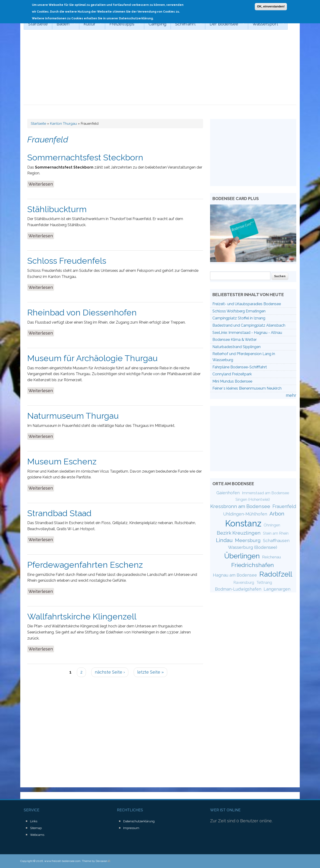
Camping (157, 24)
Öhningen (272, 525)
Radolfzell (276, 574)
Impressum (131, 828)
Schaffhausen (276, 541)
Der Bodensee (225, 24)
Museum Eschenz (62, 461)
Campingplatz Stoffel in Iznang (239, 318)
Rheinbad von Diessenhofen (82, 312)
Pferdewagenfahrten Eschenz (85, 565)
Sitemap (36, 828)
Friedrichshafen (253, 565)
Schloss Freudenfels (67, 261)
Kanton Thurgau (63, 124)
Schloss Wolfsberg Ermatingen (239, 311)
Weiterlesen (41, 184)
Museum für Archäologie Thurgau (92, 358)
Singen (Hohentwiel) (253, 500)
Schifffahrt (186, 24)
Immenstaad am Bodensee (266, 493)
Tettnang (264, 583)
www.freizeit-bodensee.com (62, 861)
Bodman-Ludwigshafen (238, 589)
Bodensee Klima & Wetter (235, 340)
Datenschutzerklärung (139, 821)
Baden (64, 24)
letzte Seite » (150, 672)
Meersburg (248, 540)
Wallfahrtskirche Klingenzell (82, 616)
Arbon (277, 514)
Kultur (90, 24)
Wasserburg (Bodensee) (253, 547)
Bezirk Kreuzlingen (239, 533)
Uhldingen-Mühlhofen (245, 514)
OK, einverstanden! (271, 5)
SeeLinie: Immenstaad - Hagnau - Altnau (247, 333)
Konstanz (243, 523)
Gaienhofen (228, 493)
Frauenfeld (284, 506)
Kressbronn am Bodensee (240, 506)
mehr (291, 395)
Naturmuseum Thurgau (73, 416)
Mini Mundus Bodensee (232, 381)
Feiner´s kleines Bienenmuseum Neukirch (247, 388)
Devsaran (103, 861)
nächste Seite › (110, 672)
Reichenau (271, 557)
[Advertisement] (160, 70)
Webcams (37, 835)
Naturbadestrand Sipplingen (237, 347)
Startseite (38, 24)
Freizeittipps (123, 24)
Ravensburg (244, 583)
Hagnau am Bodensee (235, 575)
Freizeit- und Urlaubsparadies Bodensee (247, 304)
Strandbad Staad (59, 513)
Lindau (224, 540)
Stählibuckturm (57, 209)
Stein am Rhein (276, 533)
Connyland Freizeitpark (232, 374)
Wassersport (266, 24)
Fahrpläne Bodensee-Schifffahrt (240, 367)
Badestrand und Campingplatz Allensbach (249, 325)
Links (34, 821)
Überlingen (242, 556)
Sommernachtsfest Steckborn (85, 157)
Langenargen (277, 589)
